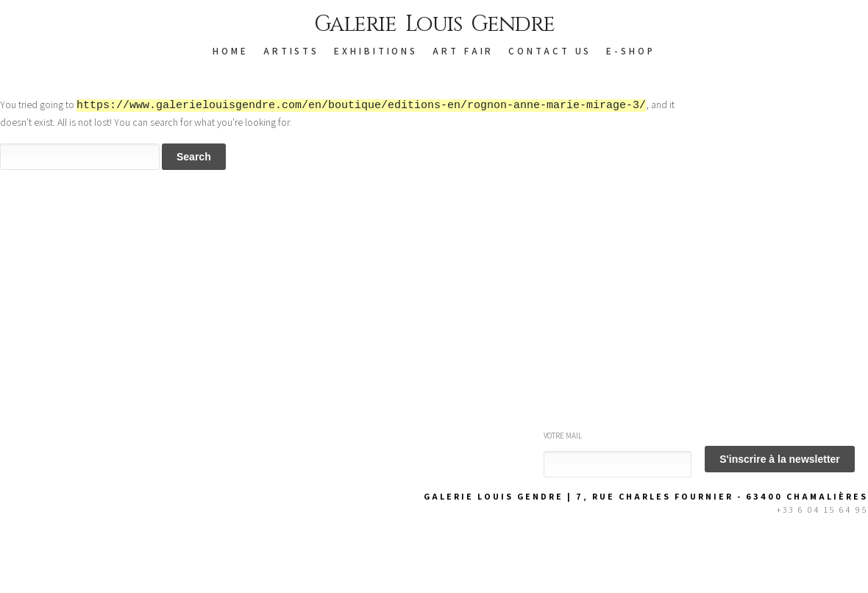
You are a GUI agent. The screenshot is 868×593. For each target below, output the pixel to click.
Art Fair (463, 51)
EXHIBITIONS (376, 51)
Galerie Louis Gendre (434, 24)
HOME (231, 51)
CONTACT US (550, 51)
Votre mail (563, 436)
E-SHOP (630, 51)
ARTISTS (291, 51)
